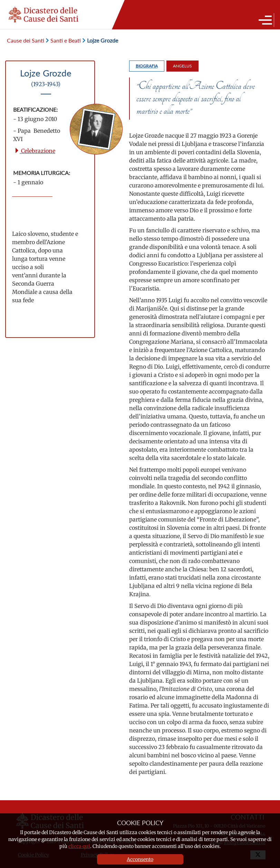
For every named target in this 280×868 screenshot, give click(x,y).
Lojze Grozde (100, 40)
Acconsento (140, 859)
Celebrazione (35, 151)
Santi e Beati (63, 40)
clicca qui (79, 846)
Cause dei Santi (26, 40)
